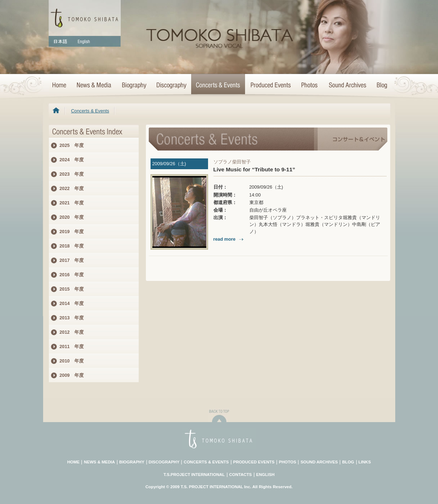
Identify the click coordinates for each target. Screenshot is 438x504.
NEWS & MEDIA (99, 462)
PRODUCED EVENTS (254, 462)
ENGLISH (265, 475)
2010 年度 (72, 361)
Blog (381, 85)
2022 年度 (72, 188)
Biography (134, 85)
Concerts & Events (218, 85)
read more (229, 239)
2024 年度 (72, 160)
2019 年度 (72, 232)
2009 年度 (72, 375)
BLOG (348, 462)
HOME (60, 85)
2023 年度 (72, 174)
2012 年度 (72, 332)
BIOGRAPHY (132, 462)
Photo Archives (310, 85)
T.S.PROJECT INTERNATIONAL (194, 475)
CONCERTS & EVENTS (206, 462)
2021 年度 (72, 203)
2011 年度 (72, 346)
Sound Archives (347, 85)
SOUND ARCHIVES (319, 462)
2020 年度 (72, 217)
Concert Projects (270, 85)
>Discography (171, 85)
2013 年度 (72, 318)
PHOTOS (287, 462)
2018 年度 (72, 246)
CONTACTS (241, 475)
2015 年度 (72, 289)
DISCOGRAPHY (164, 462)
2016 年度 (72, 275)
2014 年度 (72, 303)
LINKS (365, 462)
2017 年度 (72, 260)
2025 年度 (72, 145)
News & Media (94, 85)
